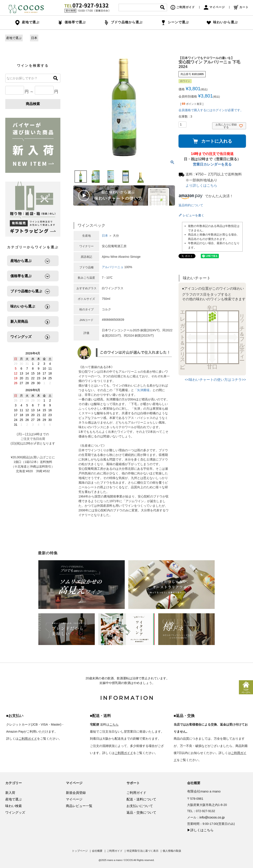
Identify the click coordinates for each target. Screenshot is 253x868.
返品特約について (191, 205)
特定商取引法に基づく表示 (143, 851)
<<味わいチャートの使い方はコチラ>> (215, 380)
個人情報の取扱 (172, 851)
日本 (34, 38)
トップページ (80, 851)
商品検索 (33, 104)
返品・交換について (141, 812)
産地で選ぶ (14, 38)
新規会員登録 (76, 793)
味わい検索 (14, 806)
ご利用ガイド (183, 7)
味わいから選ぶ (222, 22)
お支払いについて (140, 806)
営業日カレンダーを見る (212, 164)
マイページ (214, 7)
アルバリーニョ (113, 267)
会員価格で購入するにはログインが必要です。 (211, 110)
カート (241, 7)
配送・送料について (141, 799)
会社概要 (97, 851)
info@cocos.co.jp (212, 817)
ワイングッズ (15, 812)
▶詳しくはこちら (200, 830)
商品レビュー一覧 (79, 806)
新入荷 (10, 793)
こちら (114, 724)
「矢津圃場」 (143, 390)
